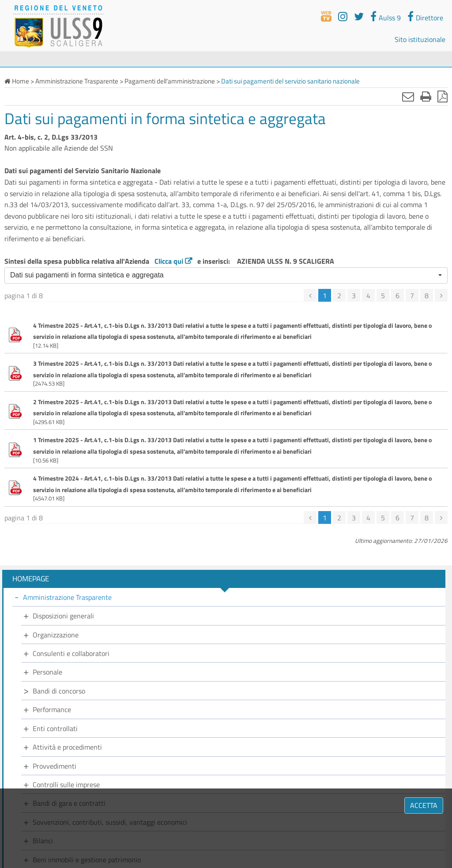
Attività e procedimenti (67, 747)
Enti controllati (55, 728)
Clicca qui (169, 261)
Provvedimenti (55, 766)
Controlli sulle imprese (66, 785)
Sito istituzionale (420, 39)
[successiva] (441, 295)
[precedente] (310, 295)
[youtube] (343, 16)
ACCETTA (424, 805)
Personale (47, 672)
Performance (52, 709)
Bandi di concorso (59, 691)
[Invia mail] (408, 96)
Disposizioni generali (63, 616)
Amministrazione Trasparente (67, 597)
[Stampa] (426, 96)
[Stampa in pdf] (443, 96)
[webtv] (326, 16)
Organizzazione (56, 635)
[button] (226, 275)
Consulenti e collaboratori (71, 653)
